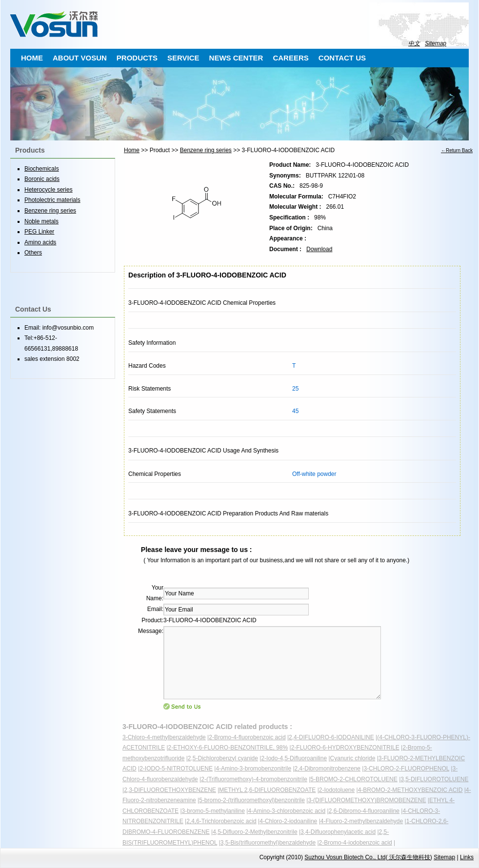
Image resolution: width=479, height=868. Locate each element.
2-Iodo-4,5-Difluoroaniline (294, 758)
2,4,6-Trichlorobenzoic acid (221, 821)
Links (467, 857)
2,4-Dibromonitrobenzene (328, 769)
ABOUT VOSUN (80, 58)
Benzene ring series (206, 150)
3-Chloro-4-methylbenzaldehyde (164, 737)
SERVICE (183, 58)
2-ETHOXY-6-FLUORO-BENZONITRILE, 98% (228, 748)
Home (132, 150)
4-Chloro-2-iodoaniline (288, 821)
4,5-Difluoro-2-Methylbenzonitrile (255, 832)
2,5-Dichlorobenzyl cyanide (223, 758)
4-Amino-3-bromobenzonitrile (253, 769)
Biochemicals (42, 169)
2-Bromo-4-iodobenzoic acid (356, 843)
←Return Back (457, 150)
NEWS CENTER (236, 58)
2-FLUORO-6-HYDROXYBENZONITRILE (345, 748)
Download (319, 249)
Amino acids (40, 242)
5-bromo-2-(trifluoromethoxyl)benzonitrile (252, 800)
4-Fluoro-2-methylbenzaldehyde (362, 821)
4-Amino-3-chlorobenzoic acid (287, 811)
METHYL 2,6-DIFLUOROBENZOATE (267, 790)
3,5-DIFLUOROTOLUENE (434, 779)
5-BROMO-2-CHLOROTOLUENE (354, 779)
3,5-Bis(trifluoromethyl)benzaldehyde (268, 843)
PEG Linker (39, 232)
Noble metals (41, 221)
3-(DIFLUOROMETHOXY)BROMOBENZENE (367, 800)
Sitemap (436, 43)
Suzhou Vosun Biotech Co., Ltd (345, 857)
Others (33, 253)
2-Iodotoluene (337, 790)
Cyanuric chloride (353, 758)
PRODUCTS (137, 58)
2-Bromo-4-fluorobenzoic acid (247, 737)
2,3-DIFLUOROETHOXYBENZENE (170, 790)
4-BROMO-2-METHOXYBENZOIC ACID (410, 790)
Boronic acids (42, 179)
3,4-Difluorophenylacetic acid (338, 832)
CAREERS (290, 58)
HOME (32, 58)
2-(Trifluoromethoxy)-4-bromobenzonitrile (254, 779)
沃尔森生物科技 (409, 857)
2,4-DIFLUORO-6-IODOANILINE (331, 737)
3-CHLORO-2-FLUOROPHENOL (406, 769)
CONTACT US (342, 58)
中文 (414, 43)
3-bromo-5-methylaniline (213, 811)
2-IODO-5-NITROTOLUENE (176, 769)
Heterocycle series (49, 190)
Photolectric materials (52, 200)
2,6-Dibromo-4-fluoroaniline (364, 811)
